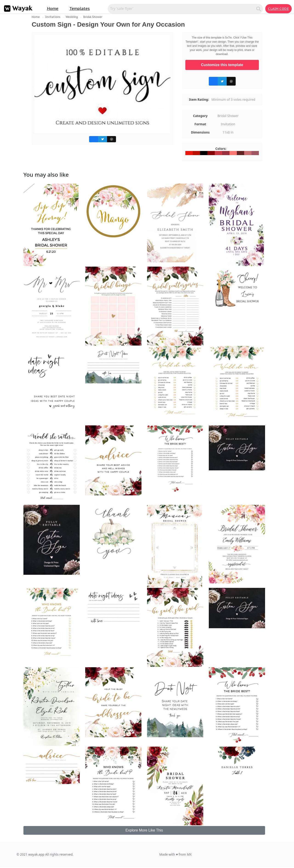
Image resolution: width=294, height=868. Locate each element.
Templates (80, 8)
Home (53, 8)
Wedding (72, 17)
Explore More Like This (144, 830)
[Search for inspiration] (183, 8)
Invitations (53, 17)
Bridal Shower (93, 17)
